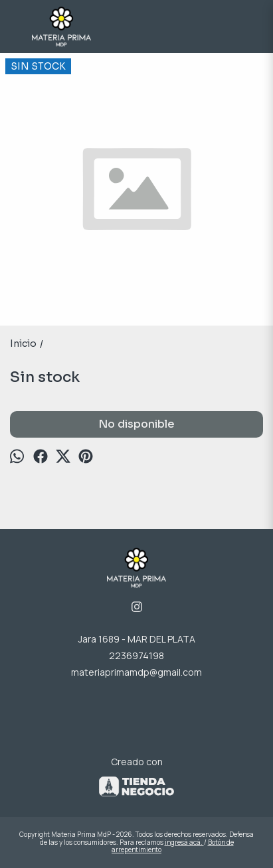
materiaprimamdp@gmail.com (136, 672)
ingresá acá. (184, 842)
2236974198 (136, 655)
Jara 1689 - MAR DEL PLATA (137, 639)
